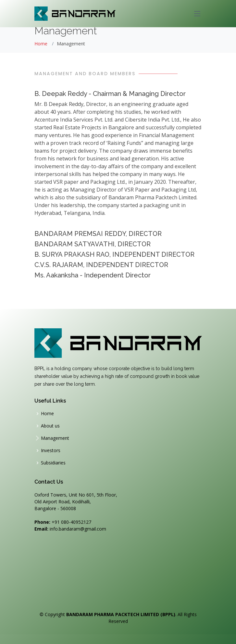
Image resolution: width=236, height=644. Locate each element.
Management (55, 438)
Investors (51, 451)
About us (50, 426)
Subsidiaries (53, 463)
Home (41, 44)
